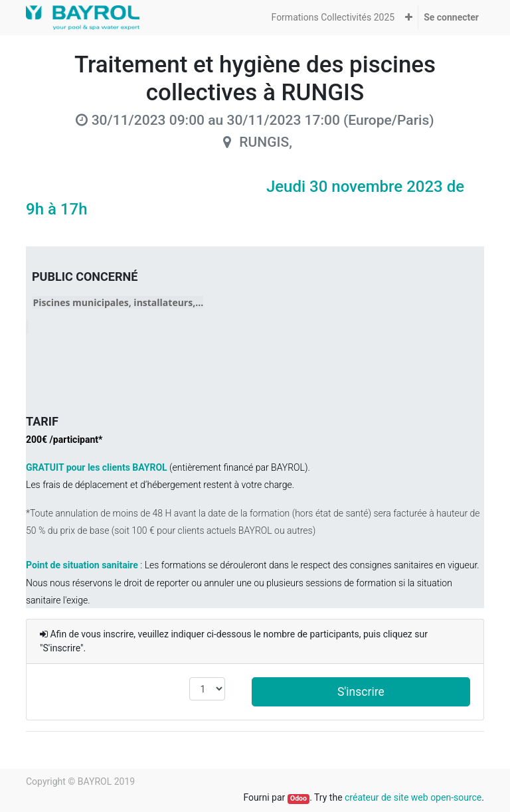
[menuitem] (333, 18)
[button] (409, 18)
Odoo (298, 798)
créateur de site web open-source (413, 797)
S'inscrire (361, 692)
